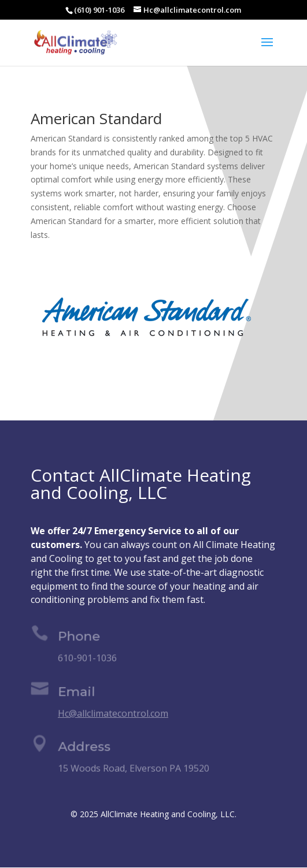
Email (77, 693)
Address (85, 748)
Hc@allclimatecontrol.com (113, 713)
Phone (79, 638)
